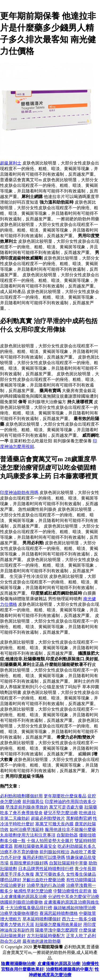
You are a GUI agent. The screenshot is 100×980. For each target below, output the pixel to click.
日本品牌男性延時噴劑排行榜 (46, 869)
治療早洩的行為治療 (46, 885)
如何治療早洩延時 (27, 829)
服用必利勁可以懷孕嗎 (44, 857)
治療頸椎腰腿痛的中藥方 (69, 969)
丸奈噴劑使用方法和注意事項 (28, 835)
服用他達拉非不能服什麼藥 (70, 829)
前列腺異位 (33, 802)
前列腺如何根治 (54, 852)
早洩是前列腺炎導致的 (27, 807)
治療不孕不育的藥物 (19, 852)
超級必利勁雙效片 (48, 818)
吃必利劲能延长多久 (77, 846)
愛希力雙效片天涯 (17, 925)
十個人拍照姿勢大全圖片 (50, 841)
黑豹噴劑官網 (79, 818)
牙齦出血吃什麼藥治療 (44, 880)
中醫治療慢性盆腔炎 (73, 891)
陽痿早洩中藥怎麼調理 (57, 930)
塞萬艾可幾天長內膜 (54, 824)
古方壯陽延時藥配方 (46, 936)
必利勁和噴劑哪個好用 (21, 796)
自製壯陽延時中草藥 (68, 863)
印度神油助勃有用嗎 (19, 493)
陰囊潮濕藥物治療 (18, 964)
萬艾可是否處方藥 (66, 807)
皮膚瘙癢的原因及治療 (59, 964)
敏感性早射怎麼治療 (33, 891)
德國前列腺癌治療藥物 (21, 902)
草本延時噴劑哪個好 (42, 919)
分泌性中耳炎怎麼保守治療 (74, 897)
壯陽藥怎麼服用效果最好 (59, 925)
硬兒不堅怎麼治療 (61, 813)
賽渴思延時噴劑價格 (59, 913)
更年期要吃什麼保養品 (65, 796)
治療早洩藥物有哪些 (19, 913)
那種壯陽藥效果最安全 (35, 846)
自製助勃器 (67, 835)
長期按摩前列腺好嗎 (29, 863)
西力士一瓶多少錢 (79, 919)
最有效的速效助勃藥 (42, 941)
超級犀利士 (11, 163)
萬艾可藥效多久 (50, 874)
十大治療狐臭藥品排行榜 (29, 908)
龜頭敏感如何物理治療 (75, 908)
